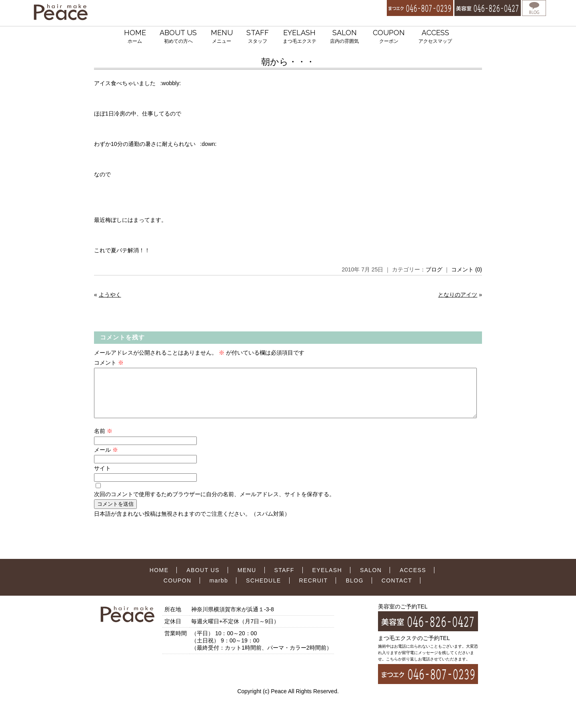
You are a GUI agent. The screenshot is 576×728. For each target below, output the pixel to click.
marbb (219, 590)
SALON (344, 37)
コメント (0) (467, 269)
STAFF (258, 37)
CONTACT (397, 590)
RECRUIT (313, 590)
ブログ (434, 269)
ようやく (110, 295)
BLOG (355, 590)
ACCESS (435, 37)
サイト (102, 478)
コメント (109, 363)
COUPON (389, 37)
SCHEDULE (263, 590)
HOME (135, 37)
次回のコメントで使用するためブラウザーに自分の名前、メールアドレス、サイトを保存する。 (214, 504)
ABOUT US (178, 37)
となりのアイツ (458, 295)
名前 (103, 441)
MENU (222, 37)
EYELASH (300, 37)
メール (106, 459)
